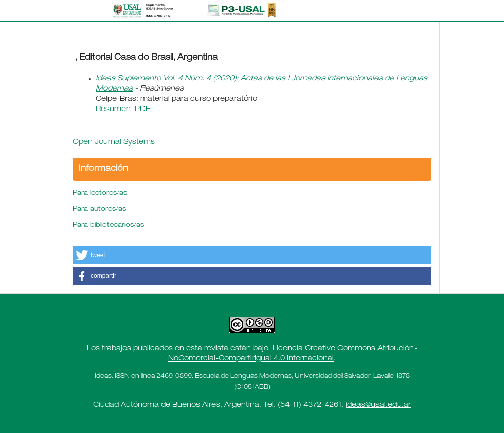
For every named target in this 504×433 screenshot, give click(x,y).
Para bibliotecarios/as (108, 225)
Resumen (113, 110)
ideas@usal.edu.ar (378, 405)
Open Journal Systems (114, 142)
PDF (142, 110)
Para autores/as (99, 210)
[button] (252, 255)
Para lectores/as (100, 194)
